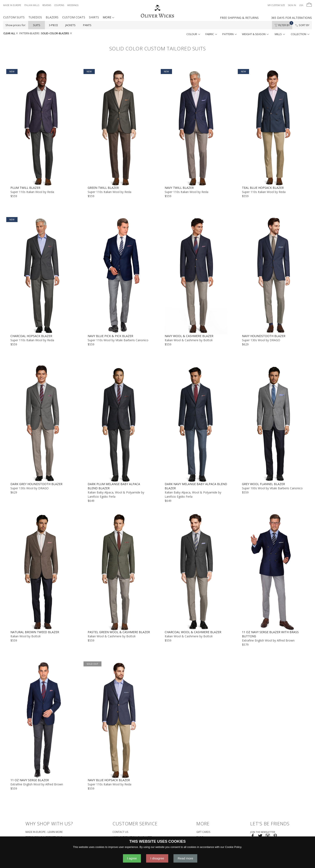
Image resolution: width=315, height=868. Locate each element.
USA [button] (301, 5)
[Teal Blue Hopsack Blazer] (273, 127)
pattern (230, 34)
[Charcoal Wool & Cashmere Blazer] (196, 572)
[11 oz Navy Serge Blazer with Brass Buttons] (273, 572)
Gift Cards (203, 832)
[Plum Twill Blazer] (42, 127)
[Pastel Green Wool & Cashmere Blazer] (119, 572)
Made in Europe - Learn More (44, 832)
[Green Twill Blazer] (119, 127)
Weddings (73, 5)
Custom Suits (14, 17)
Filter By (283, 24)
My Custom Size (276, 5)
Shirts (94, 17)
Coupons (59, 5)
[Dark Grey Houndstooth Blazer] (42, 424)
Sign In (292, 5)
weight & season (255, 34)
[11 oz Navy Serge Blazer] (42, 720)
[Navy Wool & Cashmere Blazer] (196, 275)
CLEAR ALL (11, 33)
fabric (211, 34)
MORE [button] (108, 17)
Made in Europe (12, 5)
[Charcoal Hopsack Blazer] (42, 275)
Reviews (47, 5)
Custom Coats (74, 17)
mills (280, 34)
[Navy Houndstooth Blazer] (273, 275)
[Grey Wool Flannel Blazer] (273, 424)
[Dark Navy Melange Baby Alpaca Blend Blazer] (196, 424)
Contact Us (120, 832)
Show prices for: (16, 25)
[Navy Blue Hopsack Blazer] (119, 720)
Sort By (302, 25)
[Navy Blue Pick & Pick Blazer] (119, 275)
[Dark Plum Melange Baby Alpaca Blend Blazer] (119, 424)
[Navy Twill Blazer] (196, 127)
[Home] (158, 12)
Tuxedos (35, 17)
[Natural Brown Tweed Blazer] (42, 572)
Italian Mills (32, 5)
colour (193, 34)
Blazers (52, 17)
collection (300, 34)
